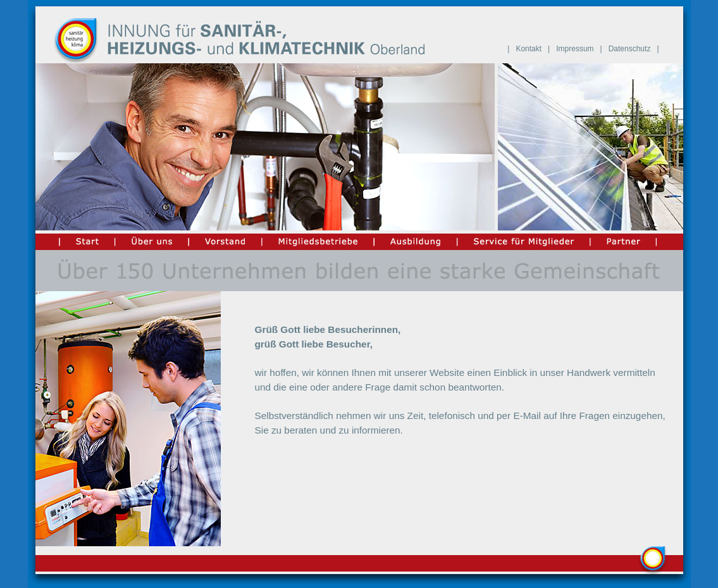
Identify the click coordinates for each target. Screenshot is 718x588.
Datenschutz (630, 49)
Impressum (575, 49)
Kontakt (529, 49)
